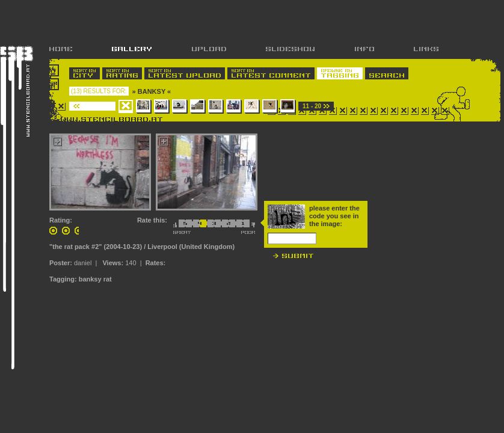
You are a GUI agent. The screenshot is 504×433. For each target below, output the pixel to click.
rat (108, 279)
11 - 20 (312, 106)
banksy (90, 279)
